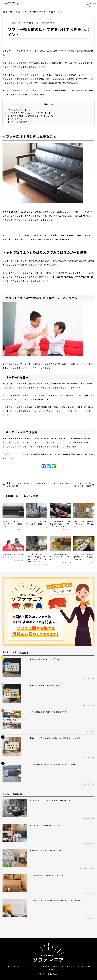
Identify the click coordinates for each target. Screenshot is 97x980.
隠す (51, 104)
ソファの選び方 (28, 23)
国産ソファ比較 (84, 961)
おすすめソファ (29, 961)
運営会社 (43, 968)
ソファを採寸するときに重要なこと (21, 110)
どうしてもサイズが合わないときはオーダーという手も (32, 116)
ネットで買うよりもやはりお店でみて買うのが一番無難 (30, 113)
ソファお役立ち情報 (47, 23)
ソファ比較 (49, 964)
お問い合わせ (53, 968)
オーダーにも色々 (15, 119)
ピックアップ (12, 961)
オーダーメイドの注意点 (18, 122)
